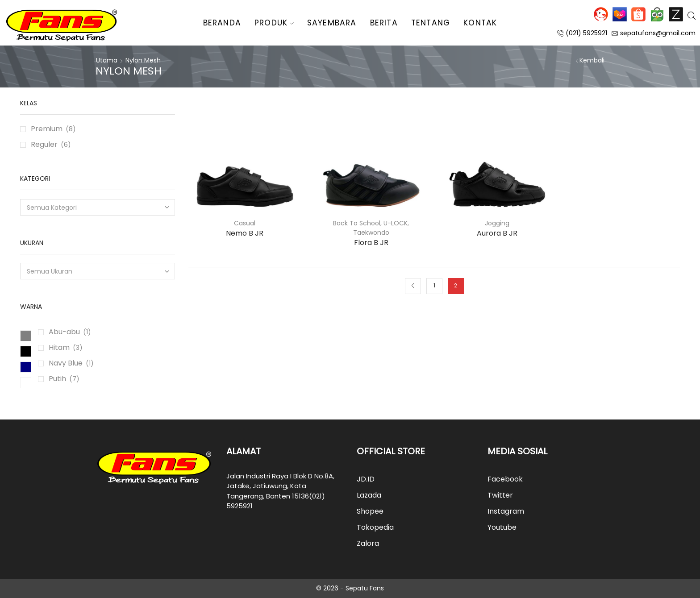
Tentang (431, 23)
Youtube (502, 527)
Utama (107, 60)
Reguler (44, 144)
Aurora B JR (497, 233)
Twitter (500, 495)
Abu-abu (64, 332)
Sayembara (332, 23)
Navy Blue (66, 363)
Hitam (59, 347)
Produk (274, 23)
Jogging (497, 223)
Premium (47, 129)
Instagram (506, 511)
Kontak (480, 23)
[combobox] (98, 207)
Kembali (592, 60)
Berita (384, 23)
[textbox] (92, 208)
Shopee (638, 14)
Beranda (222, 23)
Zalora (676, 14)
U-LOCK (396, 223)
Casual (245, 223)
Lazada (620, 14)
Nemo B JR (245, 233)
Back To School (357, 223)
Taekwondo (371, 233)
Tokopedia (657, 14)
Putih (57, 379)
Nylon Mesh (143, 60)
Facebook (505, 479)
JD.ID (601, 14)
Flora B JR (371, 243)
